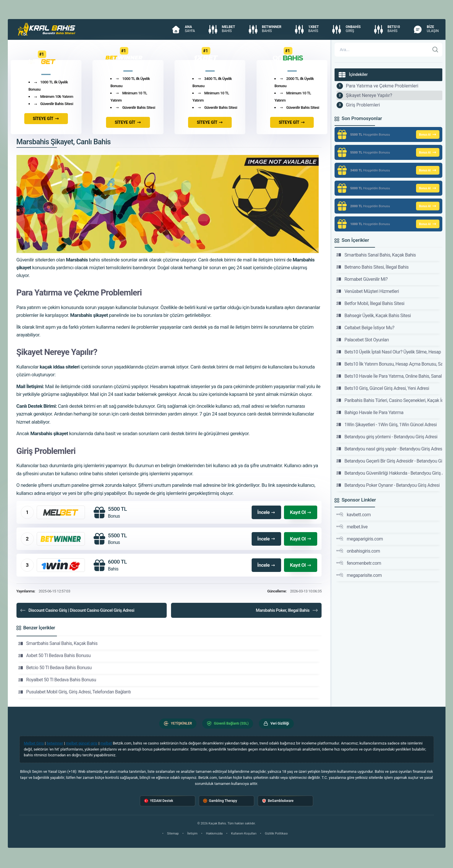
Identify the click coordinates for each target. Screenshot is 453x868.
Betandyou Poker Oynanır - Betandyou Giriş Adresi (388, 485)
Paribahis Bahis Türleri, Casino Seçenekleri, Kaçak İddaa (389, 400)
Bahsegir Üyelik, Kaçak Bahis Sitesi (374, 315)
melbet (106, 743)
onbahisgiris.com (358, 551)
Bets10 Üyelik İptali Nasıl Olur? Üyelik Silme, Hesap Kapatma (389, 352)
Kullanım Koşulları (244, 834)
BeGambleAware (278, 801)
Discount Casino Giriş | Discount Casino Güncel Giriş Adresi (77, 610)
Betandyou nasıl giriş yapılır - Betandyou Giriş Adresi (389, 449)
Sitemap (173, 834)
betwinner (55, 743)
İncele (267, 512)
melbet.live (352, 527)
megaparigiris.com (360, 539)
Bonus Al (428, 134)
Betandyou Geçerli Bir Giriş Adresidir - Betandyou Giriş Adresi (389, 461)
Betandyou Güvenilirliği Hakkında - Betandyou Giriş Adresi (389, 473)
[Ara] (435, 50)
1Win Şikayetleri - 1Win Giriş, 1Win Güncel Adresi (387, 424)
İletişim (192, 834)
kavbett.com (353, 515)
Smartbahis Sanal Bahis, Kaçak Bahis (58, 643)
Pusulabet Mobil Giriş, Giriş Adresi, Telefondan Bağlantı (75, 692)
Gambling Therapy (220, 801)
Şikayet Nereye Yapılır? (369, 95)
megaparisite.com (359, 575)
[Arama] (382, 50)
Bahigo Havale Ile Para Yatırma (370, 412)
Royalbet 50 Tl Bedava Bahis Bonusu (57, 680)
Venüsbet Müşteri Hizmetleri (368, 291)
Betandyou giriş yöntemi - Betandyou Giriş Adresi (387, 437)
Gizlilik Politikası (276, 834)
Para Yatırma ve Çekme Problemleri (382, 86)
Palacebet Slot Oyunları (363, 340)
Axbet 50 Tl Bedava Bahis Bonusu (54, 656)
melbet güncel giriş (82, 743)
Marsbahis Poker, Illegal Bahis (287, 610)
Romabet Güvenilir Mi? (362, 279)
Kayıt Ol (301, 512)
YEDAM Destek (159, 801)
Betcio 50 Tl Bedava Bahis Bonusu (55, 668)
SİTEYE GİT (46, 119)
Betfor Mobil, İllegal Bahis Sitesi (370, 303)
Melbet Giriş (34, 743)
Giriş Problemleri (363, 105)
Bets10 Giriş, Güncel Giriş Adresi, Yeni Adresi (383, 388)
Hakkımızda (214, 834)
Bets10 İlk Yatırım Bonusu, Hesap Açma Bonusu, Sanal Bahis (389, 364)
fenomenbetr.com (359, 563)
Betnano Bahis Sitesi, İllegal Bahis (372, 267)
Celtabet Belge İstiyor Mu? (365, 328)
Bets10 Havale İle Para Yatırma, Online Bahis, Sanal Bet (389, 376)
